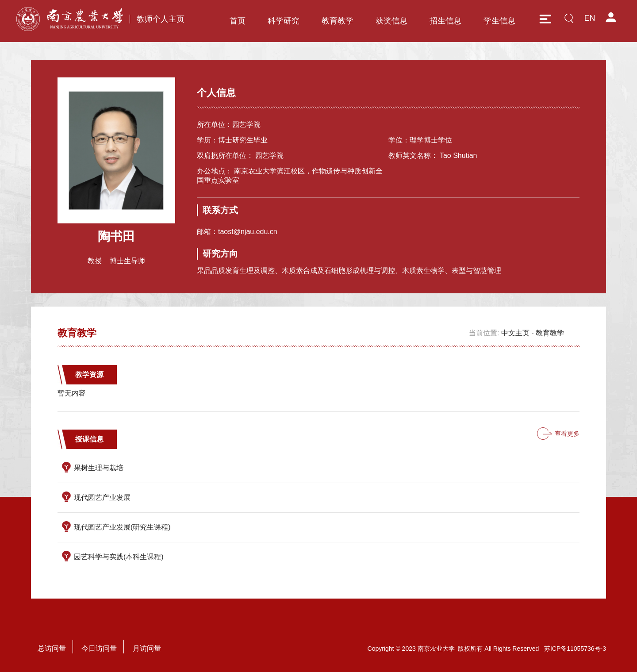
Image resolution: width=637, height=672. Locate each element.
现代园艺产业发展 (102, 497)
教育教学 (338, 21)
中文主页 (515, 333)
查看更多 (567, 434)
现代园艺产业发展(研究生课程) (122, 527)
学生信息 (499, 21)
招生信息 (445, 21)
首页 (238, 21)
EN (589, 18)
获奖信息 (391, 21)
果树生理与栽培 (99, 468)
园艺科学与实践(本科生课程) (119, 557)
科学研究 (284, 21)
